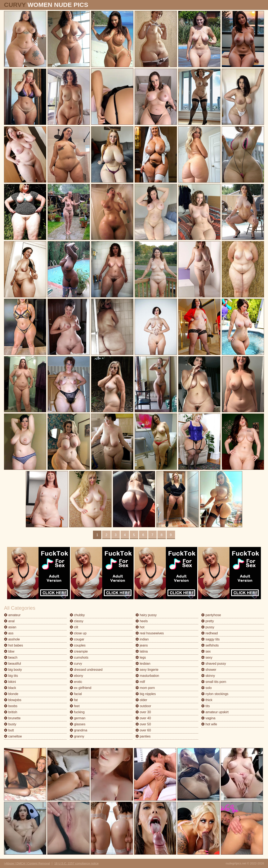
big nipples (146, 694)
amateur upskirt (215, 712)
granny (77, 736)
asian (10, 627)
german (78, 718)
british (11, 712)
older (141, 700)
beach (11, 657)
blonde (11, 694)
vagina (208, 718)
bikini (10, 682)
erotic (76, 682)
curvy (76, 664)
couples (78, 645)
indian (142, 639)
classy (77, 621)
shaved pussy (214, 664)
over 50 (143, 724)
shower (209, 670)
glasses (78, 724)
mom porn (145, 688)
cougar (77, 639)
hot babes (14, 645)
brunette (12, 718)
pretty (207, 621)
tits (206, 706)
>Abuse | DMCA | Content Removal (27, 863)
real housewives (150, 633)
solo (206, 688)
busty (10, 724)
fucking (77, 712)
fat (74, 700)
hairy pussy (146, 615)
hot (140, 627)
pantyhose (211, 615)
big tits (11, 676)
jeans (142, 645)
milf (140, 682)
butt (9, 730)
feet (75, 706)
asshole (12, 639)
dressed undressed (86, 670)
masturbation (147, 676)
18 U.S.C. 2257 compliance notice (76, 863)
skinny (208, 676)
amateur (12, 615)
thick (207, 700)
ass (9, 633)
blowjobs (13, 700)
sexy (207, 657)
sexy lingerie (147, 670)
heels (142, 621)
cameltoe (13, 736)
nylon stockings (215, 694)
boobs (11, 706)
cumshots (79, 657)
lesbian (143, 664)
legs (141, 657)
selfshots (210, 645)
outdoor (143, 706)
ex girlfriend (81, 688)
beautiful (12, 664)
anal (9, 621)
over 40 (143, 718)
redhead (209, 633)
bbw (9, 651)
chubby (77, 615)
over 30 (143, 712)
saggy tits (210, 639)
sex (206, 651)
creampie (79, 651)
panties (143, 736)
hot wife (209, 724)
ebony (76, 676)
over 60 (143, 730)
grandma (79, 730)
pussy (208, 627)
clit (74, 627)
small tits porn (214, 682)
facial (76, 694)
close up (78, 633)
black (10, 688)
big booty (13, 670)
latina (142, 651)
